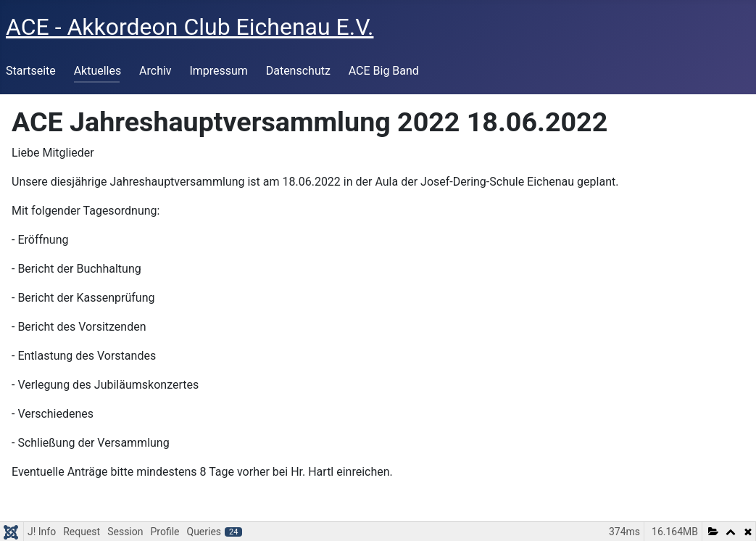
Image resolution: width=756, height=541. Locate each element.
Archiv (155, 71)
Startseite (31, 71)
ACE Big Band (384, 71)
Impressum (219, 71)
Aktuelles (98, 71)
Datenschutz (298, 71)
